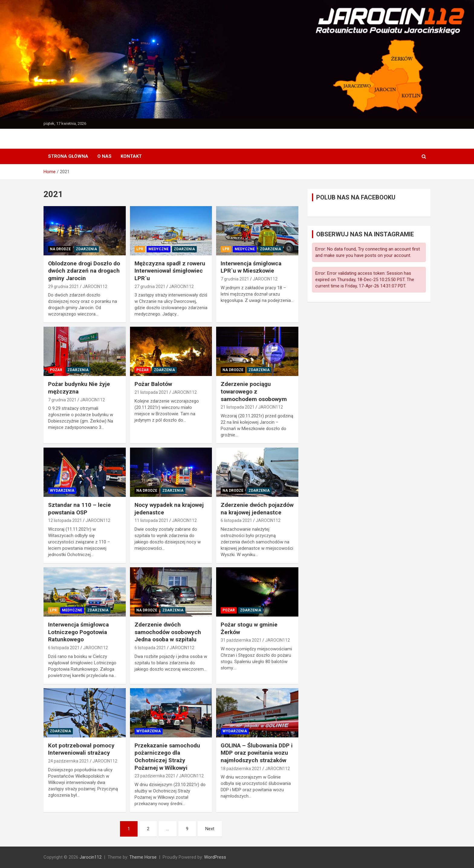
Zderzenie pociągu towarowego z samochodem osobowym (254, 391)
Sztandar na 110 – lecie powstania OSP (80, 509)
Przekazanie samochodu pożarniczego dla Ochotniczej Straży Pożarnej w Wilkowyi (167, 757)
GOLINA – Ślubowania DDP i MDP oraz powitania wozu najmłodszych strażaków (257, 753)
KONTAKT (131, 156)
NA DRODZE (60, 249)
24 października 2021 (68, 761)
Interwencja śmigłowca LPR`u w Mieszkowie (251, 267)
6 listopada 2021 (236, 520)
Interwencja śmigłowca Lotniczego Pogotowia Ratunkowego (78, 632)
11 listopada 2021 (151, 520)
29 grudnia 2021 (63, 287)
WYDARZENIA (62, 491)
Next (210, 829)
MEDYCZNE (159, 249)
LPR (140, 249)
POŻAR (56, 370)
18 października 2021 (241, 769)
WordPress (215, 857)
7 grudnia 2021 (235, 279)
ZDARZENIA (86, 249)
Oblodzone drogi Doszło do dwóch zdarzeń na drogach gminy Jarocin (84, 271)
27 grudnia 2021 (150, 287)
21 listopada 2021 (151, 392)
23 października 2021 (155, 776)
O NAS (104, 156)
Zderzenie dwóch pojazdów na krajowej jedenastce (257, 509)
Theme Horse (143, 857)
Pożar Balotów (153, 384)
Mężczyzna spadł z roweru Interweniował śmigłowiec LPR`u (170, 271)
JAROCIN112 (95, 287)
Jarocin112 (91, 857)
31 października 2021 (241, 640)
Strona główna (68, 156)
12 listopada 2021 (65, 520)
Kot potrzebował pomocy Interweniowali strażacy (81, 749)
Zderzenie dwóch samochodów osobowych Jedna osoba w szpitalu (168, 632)
